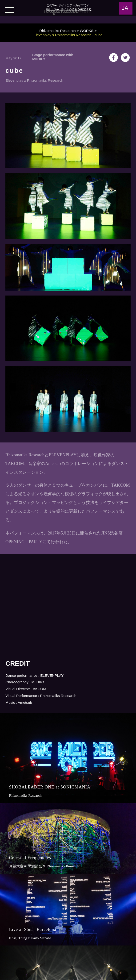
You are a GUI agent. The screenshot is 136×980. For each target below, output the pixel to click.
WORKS (87, 31)
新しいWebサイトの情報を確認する (69, 9)
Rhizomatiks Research (57, 31)
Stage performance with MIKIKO (53, 57)
